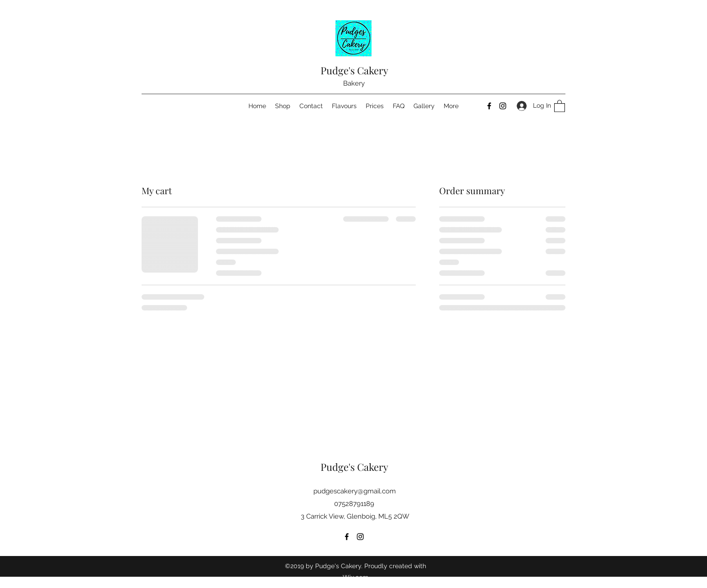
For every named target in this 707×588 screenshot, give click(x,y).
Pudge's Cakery (354, 70)
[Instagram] (503, 106)
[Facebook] (489, 106)
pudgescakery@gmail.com (355, 491)
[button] (560, 106)
